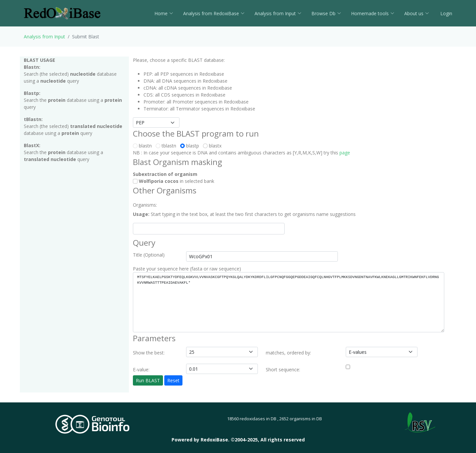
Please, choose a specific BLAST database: (179, 60)
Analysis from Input (278, 13)
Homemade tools (373, 13)
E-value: (141, 370)
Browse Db (326, 13)
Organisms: (145, 205)
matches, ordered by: (288, 353)
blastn (144, 146)
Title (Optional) (149, 255)
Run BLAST (148, 380)
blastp (191, 146)
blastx (214, 146)
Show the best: (149, 353)
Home (164, 13)
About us (417, 13)
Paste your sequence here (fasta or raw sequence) (187, 269)
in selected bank (174, 181)
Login (446, 13)
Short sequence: (283, 370)
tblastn (167, 146)
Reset (173, 380)
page (345, 153)
